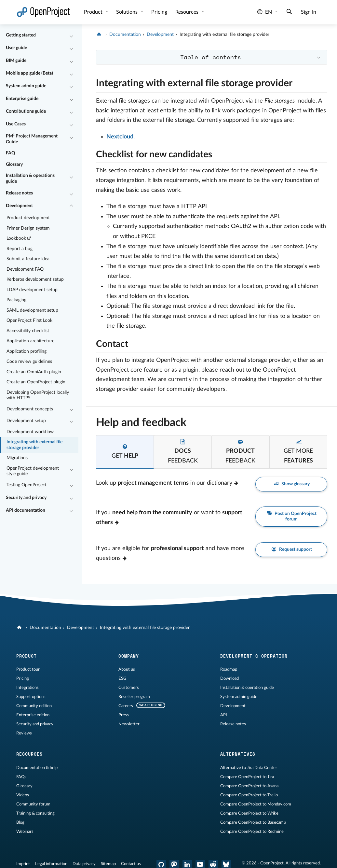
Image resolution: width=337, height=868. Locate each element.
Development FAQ (25, 269)
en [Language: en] (265, 12)
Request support (291, 550)
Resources (188, 12)
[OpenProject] (100, 35)
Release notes (19, 193)
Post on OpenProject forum (291, 516)
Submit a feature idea (28, 259)
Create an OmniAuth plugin (34, 372)
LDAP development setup (32, 290)
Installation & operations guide (30, 178)
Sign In (309, 12)
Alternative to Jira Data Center (249, 768)
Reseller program (134, 697)
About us (127, 669)
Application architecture (30, 341)
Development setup (26, 421)
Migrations (17, 458)
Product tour (28, 669)
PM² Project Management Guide (32, 139)
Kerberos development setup (35, 279)
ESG (122, 678)
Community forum (33, 804)
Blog (20, 822)
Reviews (24, 733)
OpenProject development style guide (33, 471)
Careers (126, 706)
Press (124, 715)
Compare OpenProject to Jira (247, 777)
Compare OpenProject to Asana (249, 786)
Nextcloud (120, 137)
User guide (16, 48)
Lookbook (19, 239)
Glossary (14, 164)
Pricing (23, 678)
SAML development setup (32, 310)
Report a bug (20, 249)
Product (94, 12)
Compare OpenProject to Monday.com (256, 804)
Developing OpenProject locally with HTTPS (38, 395)
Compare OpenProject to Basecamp (253, 822)
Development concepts (30, 409)
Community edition (34, 706)
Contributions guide (26, 111)
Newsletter (129, 724)
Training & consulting (35, 813)
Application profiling (27, 351)
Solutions (128, 12)
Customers (129, 688)
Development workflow (30, 432)
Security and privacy (26, 498)
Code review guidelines (29, 362)
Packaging (16, 300)
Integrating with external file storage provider (34, 445)
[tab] (125, 452)
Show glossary (291, 484)
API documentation (26, 510)
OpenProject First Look (29, 320)
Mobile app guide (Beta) (29, 73)
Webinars (25, 832)
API (224, 715)
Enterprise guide (22, 99)
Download (229, 678)
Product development (28, 218)
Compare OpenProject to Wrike (249, 813)
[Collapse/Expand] (71, 36)
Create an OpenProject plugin (36, 382)
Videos (23, 795)
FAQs (21, 777)
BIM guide (16, 61)
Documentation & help (37, 768)
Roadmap (229, 669)
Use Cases (16, 124)
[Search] (289, 12)
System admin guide (26, 86)
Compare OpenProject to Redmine (252, 832)
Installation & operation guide (247, 688)
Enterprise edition (33, 715)
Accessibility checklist (28, 331)
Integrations (27, 688)
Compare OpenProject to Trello (249, 795)
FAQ (10, 153)
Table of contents (211, 57)
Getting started (21, 35)
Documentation (125, 35)
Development (19, 206)
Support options (31, 697)
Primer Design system (28, 228)
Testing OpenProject (27, 485)
